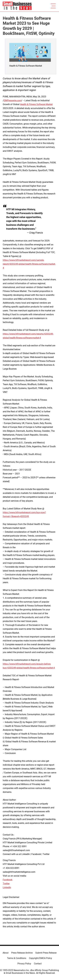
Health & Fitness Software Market (36, 104)
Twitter (6, 884)
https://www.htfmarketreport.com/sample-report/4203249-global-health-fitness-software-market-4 (29, 264)
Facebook (8, 880)
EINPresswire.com (13, 100)
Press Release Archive (22, 953)
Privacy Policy (24, 964)
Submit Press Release (46, 953)
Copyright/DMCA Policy (41, 958)
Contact (38, 964)
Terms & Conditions (17, 958)
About (6, 953)
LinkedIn (7, 887)
